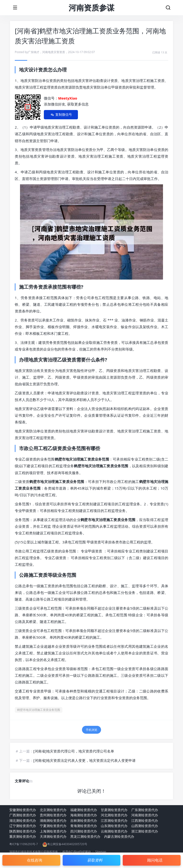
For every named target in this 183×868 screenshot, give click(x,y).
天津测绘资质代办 (53, 836)
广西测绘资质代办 (23, 815)
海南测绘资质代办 (84, 815)
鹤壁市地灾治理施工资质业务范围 (39, 710)
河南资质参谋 (91, 8)
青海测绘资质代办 (84, 826)
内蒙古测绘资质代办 (119, 836)
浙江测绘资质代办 (145, 831)
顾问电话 (155, 860)
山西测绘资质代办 (145, 826)
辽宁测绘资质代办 (23, 826)
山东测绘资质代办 (114, 826)
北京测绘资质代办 (53, 810)
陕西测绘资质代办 (23, 831)
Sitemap (101, 852)
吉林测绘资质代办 (84, 820)
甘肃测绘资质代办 (114, 810)
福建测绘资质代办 (84, 810)
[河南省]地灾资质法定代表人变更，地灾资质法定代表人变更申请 (85, 760)
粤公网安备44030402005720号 (67, 844)
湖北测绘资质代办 (23, 820)
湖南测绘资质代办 (53, 820)
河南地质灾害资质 (54, 52)
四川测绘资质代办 (84, 831)
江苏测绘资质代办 (114, 820)
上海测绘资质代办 (53, 831)
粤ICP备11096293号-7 (24, 844)
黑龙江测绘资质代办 (85, 836)
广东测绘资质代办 (145, 810)
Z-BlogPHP (78, 852)
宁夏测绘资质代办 (53, 826)
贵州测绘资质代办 (53, 815)
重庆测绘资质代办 (23, 836)
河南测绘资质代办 (145, 815)
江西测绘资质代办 (145, 820)
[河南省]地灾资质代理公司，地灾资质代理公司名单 (74, 751)
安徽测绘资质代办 (23, 810)
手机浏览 (91, 730)
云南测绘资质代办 (114, 831)
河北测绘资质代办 (114, 815)
